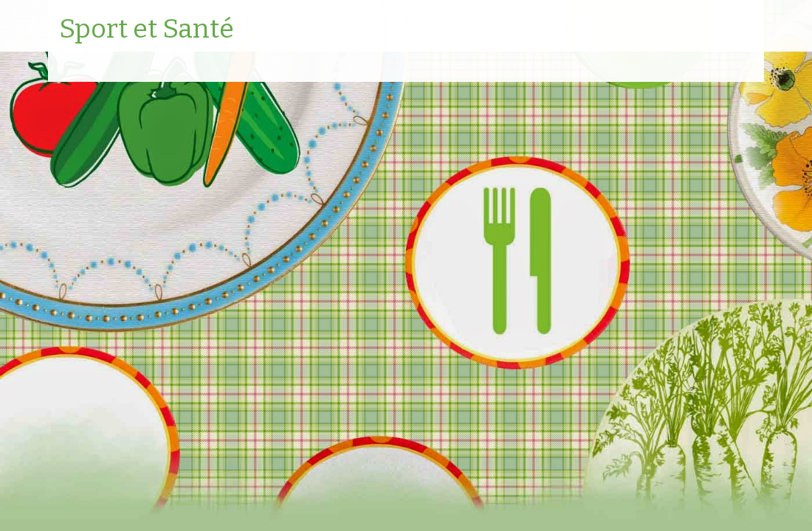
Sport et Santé (147, 29)
